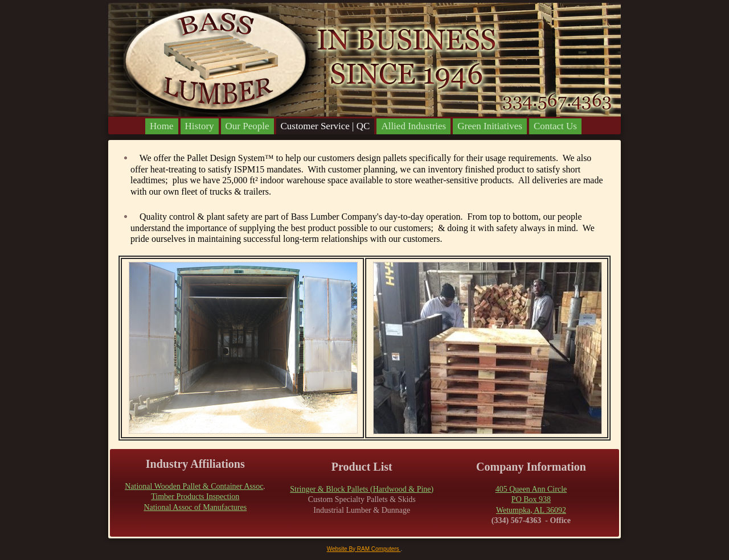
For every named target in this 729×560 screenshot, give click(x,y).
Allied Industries (413, 126)
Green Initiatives (490, 126)
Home (162, 126)
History (200, 126)
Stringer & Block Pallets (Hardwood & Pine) (362, 489)
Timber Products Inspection (195, 497)
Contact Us (555, 126)
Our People (247, 126)
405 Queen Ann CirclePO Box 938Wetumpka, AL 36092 (531, 500)
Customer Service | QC (325, 126)
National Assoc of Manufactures (195, 507)
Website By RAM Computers (364, 549)
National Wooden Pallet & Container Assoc (194, 486)
